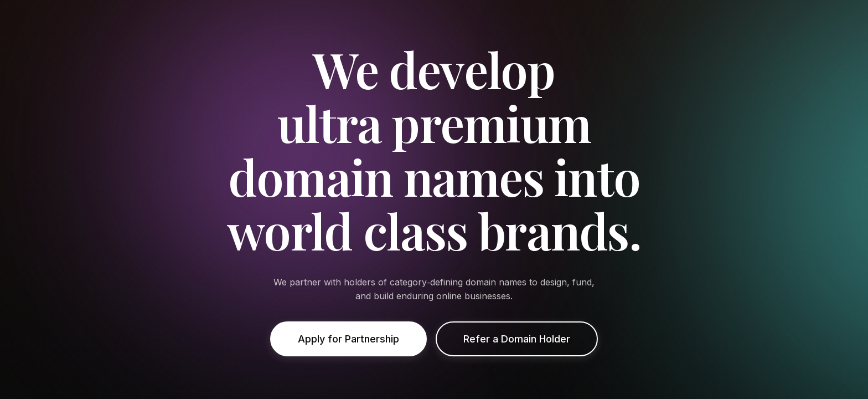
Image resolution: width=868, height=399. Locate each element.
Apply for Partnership (348, 339)
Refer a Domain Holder (517, 339)
